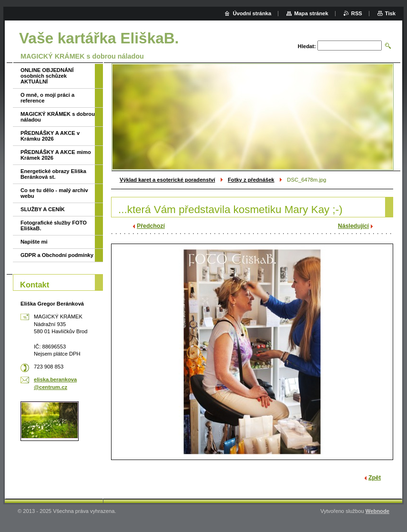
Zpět (375, 478)
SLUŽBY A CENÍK (43, 209)
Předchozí (151, 226)
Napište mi (34, 242)
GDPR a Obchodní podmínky (57, 255)
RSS (357, 13)
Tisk (390, 13)
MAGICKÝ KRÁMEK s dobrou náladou (58, 117)
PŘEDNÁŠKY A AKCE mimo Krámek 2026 (56, 155)
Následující (353, 226)
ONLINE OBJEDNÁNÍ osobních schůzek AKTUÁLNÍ (47, 76)
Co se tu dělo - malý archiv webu (54, 193)
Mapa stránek (311, 13)
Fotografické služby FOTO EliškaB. (54, 225)
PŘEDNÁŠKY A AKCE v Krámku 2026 (50, 136)
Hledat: (307, 46)
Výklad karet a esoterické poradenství (167, 180)
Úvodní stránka (252, 13)
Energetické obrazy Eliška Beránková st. (53, 174)
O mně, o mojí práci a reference (47, 98)
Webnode (377, 511)
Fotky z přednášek (251, 180)
